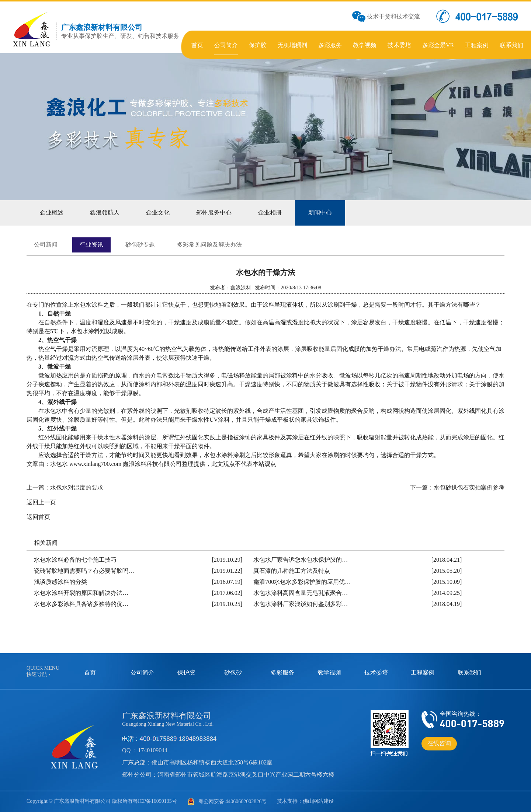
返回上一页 (41, 502)
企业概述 (52, 212)
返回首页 (38, 517)
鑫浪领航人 (105, 212)
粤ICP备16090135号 (155, 801)
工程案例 (423, 672)
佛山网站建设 (318, 801)
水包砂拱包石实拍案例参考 (469, 487)
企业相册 (270, 212)
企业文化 (158, 212)
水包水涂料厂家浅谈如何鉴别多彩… (301, 604)
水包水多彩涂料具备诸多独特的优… (81, 604)
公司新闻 (46, 245)
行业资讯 (91, 245)
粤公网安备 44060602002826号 (227, 802)
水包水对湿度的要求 (77, 487)
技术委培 (376, 672)
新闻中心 (320, 212)
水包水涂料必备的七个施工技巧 (75, 560)
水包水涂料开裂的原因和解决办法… (81, 593)
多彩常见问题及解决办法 (209, 245)
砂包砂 (233, 672)
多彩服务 (282, 672)
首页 (90, 672)
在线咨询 (439, 743)
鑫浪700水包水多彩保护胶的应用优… (302, 582)
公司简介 (142, 672)
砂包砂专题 (140, 245)
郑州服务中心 (214, 212)
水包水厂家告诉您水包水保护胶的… (301, 560)
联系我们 (469, 672)
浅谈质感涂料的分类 (60, 582)
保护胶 (186, 672)
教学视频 (329, 672)
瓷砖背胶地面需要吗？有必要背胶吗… (84, 571)
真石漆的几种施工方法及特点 (292, 571)
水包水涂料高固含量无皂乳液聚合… (301, 593)
